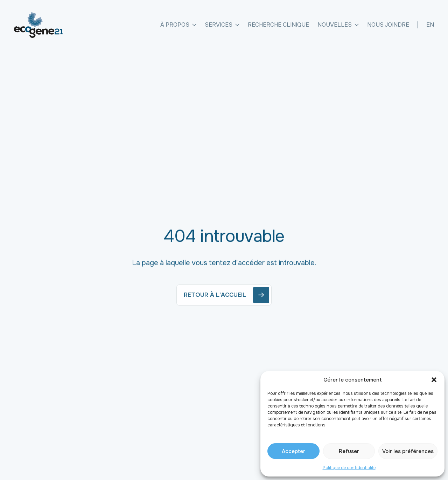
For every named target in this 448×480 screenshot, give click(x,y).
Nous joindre (388, 25)
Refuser (349, 451)
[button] (434, 380)
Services (222, 25)
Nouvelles (338, 25)
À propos (178, 25)
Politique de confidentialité (349, 468)
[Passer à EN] (430, 25)
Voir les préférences (408, 451)
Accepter (293, 451)
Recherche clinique (278, 25)
